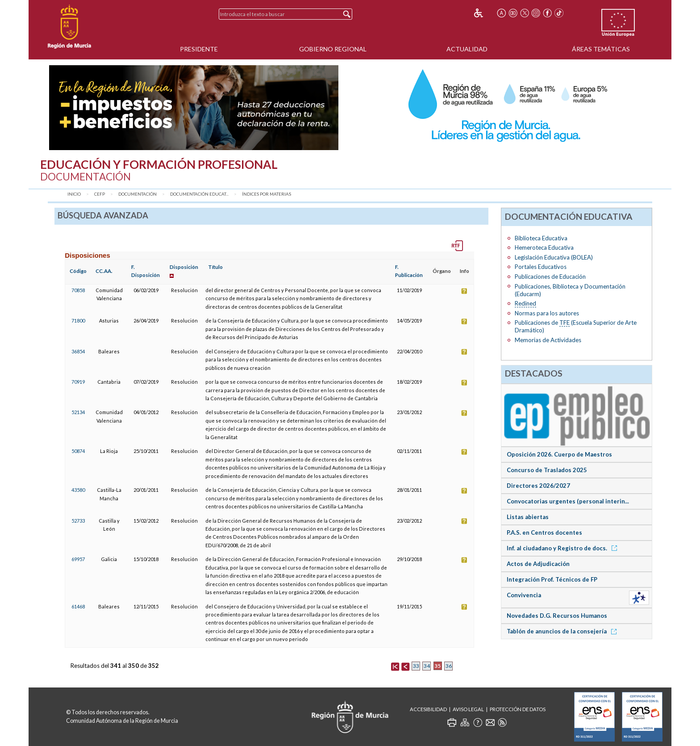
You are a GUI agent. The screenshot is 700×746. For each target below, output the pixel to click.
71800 (78, 321)
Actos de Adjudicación (538, 564)
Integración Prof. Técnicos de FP (552, 579)
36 (449, 666)
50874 (78, 451)
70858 (78, 290)
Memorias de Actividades (548, 340)
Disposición (184, 267)
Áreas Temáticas (601, 49)
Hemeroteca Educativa (544, 247)
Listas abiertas (528, 517)
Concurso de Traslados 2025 (547, 470)
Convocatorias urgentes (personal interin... (568, 501)
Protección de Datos (518, 709)
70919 (78, 382)
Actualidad (467, 49)
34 (427, 666)
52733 (78, 521)
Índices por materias (267, 194)
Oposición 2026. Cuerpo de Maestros (559, 454)
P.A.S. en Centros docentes (544, 532)
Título (215, 267)
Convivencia (524, 595)
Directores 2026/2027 (538, 486)
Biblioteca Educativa (541, 238)
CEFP (100, 194)
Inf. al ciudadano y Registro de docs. (563, 548)
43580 (78, 490)
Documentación (137, 194)
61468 (78, 606)
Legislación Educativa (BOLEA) (554, 257)
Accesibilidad (428, 709)
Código (78, 271)
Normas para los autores (547, 313)
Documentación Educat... (199, 194)
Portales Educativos (541, 267)
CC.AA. (104, 271)
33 (416, 666)
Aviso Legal (468, 709)
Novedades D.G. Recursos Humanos (557, 616)
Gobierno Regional (333, 49)
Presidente (199, 49)
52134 (78, 412)
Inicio (74, 194)
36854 (78, 351)
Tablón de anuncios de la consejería (563, 631)
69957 (78, 559)
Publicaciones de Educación (550, 277)
